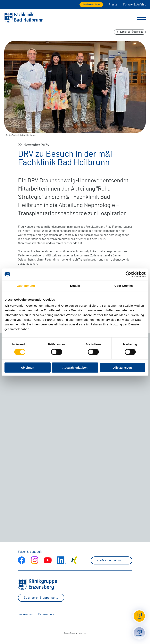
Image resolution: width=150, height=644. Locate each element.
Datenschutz (46, 614)
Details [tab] (75, 285)
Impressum (25, 614)
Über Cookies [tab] (124, 285)
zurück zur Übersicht (130, 32)
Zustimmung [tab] (26, 285)
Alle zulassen (123, 368)
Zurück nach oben (112, 560)
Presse (113, 5)
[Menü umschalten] (141, 18)
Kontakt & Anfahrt (134, 5)
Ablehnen (28, 368)
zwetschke (82, 633)
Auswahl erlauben (75, 368)
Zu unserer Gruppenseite (41, 598)
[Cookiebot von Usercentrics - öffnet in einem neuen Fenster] (128, 274)
